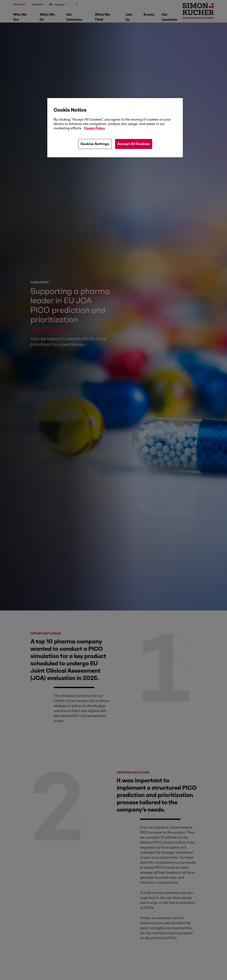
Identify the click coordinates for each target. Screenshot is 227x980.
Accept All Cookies (134, 144)
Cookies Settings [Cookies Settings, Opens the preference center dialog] (95, 144)
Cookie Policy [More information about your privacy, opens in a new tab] (94, 128)
